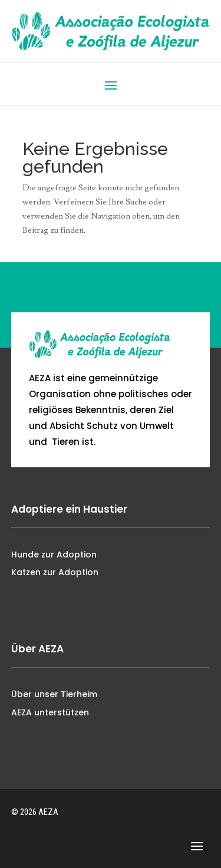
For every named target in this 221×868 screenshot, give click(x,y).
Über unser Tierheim (54, 694)
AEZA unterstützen (50, 712)
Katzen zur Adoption (55, 572)
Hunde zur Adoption (54, 555)
